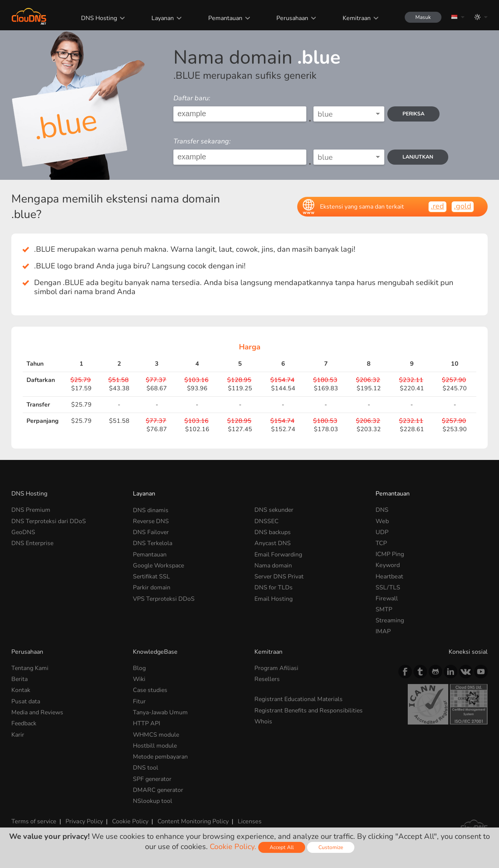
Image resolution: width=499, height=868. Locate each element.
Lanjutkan (419, 157)
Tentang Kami (30, 668)
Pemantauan (224, 18)
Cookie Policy (130, 821)
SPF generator (153, 779)
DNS (382, 510)
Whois (264, 722)
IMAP (383, 631)
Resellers (268, 679)
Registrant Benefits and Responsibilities (310, 710)
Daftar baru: (192, 98)
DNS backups (273, 532)
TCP (381, 543)
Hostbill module (155, 745)
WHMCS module (156, 734)
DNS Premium (31, 510)
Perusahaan (291, 18)
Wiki (139, 679)
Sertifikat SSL (152, 577)
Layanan (161, 18)
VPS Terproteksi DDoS (164, 598)
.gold (463, 206)
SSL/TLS (388, 587)
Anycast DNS (273, 543)
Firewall (387, 598)
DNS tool (146, 768)
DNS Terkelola (153, 543)
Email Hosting (274, 598)
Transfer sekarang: (202, 141)
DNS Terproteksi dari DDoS (49, 521)
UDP (382, 532)
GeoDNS (23, 532)
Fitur (139, 701)
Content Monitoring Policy (193, 821)
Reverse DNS (151, 521)
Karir (18, 734)
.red (437, 206)
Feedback (24, 723)
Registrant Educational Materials (299, 699)
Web (382, 521)
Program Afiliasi (276, 668)
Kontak (21, 690)
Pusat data (26, 701)
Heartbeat (389, 577)
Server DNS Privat (279, 577)
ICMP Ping (390, 554)
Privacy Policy (84, 821)
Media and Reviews (38, 712)
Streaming (390, 620)
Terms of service (34, 821)
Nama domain (273, 565)
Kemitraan (355, 18)
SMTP (384, 609)
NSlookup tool (153, 801)
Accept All (282, 847)
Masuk (422, 17)
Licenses (249, 821)
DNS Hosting (98, 18)
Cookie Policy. (233, 847)
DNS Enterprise (33, 543)
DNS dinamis (151, 510)
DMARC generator (158, 790)
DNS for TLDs (274, 587)
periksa (414, 114)
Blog (139, 668)
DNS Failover (151, 532)
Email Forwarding (278, 554)
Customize (331, 847)
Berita (20, 679)
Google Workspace (159, 565)
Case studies (150, 690)
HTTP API (147, 723)
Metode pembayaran (161, 756)
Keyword (388, 565)
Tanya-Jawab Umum (160, 712)
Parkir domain (152, 587)
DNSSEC (267, 521)
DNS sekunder (274, 510)
